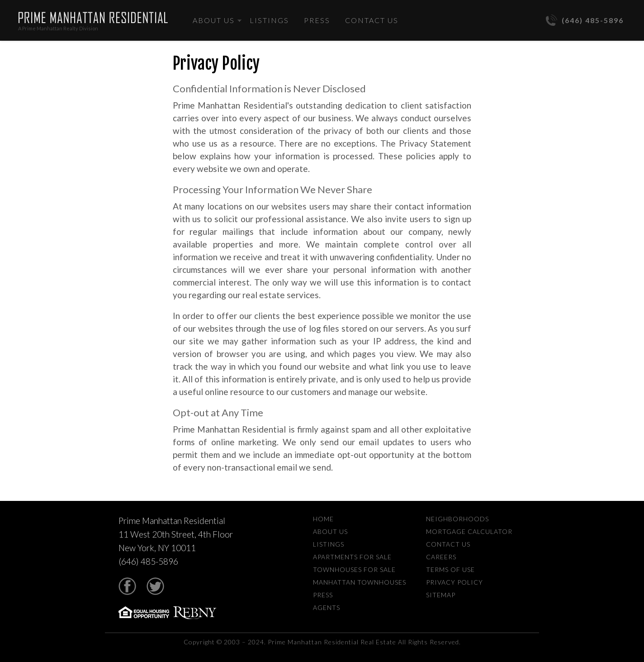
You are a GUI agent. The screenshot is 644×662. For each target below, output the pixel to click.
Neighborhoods (457, 519)
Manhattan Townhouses (360, 582)
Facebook (127, 586)
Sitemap (441, 595)
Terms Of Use (450, 569)
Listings (269, 20)
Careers (441, 557)
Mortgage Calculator (469, 531)
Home (323, 519)
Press (317, 20)
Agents (327, 607)
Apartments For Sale (352, 557)
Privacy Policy (455, 582)
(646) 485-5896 (585, 20)
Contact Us (372, 20)
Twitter (155, 586)
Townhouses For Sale (354, 569)
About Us (214, 20)
